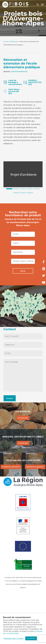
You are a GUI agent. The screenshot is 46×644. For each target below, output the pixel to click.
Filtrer (23, 271)
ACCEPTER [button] (31, 638)
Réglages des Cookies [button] (14, 638)
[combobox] (23, 234)
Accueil (6, 41)
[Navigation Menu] (42, 5)
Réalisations (14, 41)
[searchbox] (23, 234)
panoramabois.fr (19, 71)
